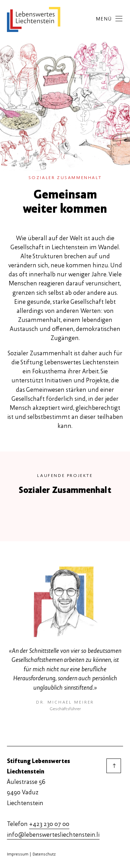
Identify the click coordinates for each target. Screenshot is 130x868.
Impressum (18, 854)
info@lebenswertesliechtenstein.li (53, 835)
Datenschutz (44, 854)
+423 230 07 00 (49, 824)
